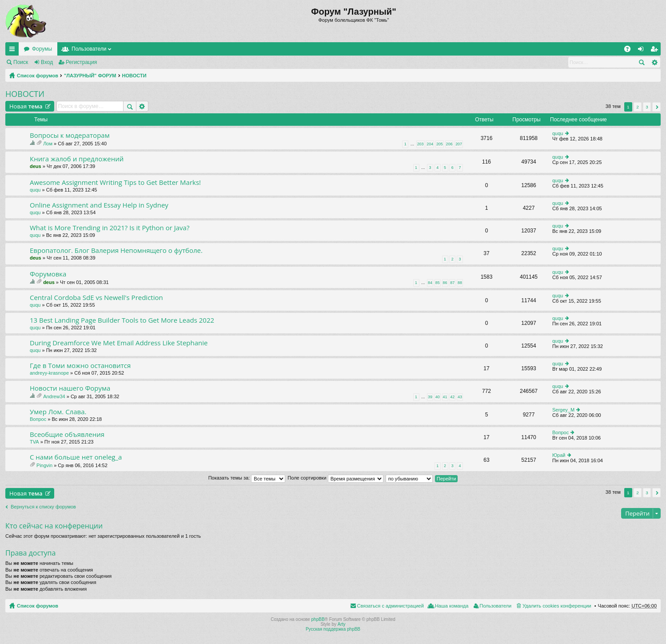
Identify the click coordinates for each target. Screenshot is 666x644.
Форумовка (48, 274)
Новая (26, 106)
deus (36, 166)
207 (459, 144)
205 (440, 144)
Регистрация (81, 62)
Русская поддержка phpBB (333, 629)
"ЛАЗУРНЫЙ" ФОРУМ (90, 76)
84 (430, 283)
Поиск (21, 62)
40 (438, 397)
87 (452, 283)
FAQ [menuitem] (630, 51)
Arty (342, 624)
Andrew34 (54, 396)
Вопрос (38, 419)
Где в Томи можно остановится (80, 366)
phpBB (318, 619)
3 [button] (647, 107)
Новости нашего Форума (70, 388)
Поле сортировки (335, 478)
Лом (48, 144)
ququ (558, 133)
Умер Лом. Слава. (58, 412)
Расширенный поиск (654, 62)
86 (445, 283)
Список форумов (38, 76)
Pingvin (44, 465)
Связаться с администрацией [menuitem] (391, 606)
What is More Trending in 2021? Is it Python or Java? (110, 228)
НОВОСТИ (134, 76)
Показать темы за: (247, 478)
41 (445, 397)
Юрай (559, 455)
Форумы (42, 49)
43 (460, 397)
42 (452, 397)
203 (421, 144)
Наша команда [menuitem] (452, 606)
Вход (47, 62)
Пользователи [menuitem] (495, 606)
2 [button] (638, 107)
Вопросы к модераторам (70, 135)
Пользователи (89, 49)
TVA (34, 442)
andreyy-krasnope (49, 373)
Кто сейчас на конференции (54, 526)
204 (430, 144)
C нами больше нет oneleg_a (76, 457)
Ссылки (14, 51)
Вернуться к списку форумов (43, 507)
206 (449, 144)
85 (438, 283)
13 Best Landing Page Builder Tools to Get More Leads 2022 (122, 320)
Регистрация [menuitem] (656, 51)
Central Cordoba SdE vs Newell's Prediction (96, 298)
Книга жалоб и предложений (77, 159)
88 (460, 283)
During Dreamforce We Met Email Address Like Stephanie (119, 343)
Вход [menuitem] (643, 51)
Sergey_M (563, 410)
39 (430, 397)
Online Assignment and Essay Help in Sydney (99, 205)
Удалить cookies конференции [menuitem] (557, 606)
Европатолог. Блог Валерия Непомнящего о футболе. (116, 250)
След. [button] (656, 107)
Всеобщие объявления (67, 434)
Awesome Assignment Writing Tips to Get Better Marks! (115, 182)
